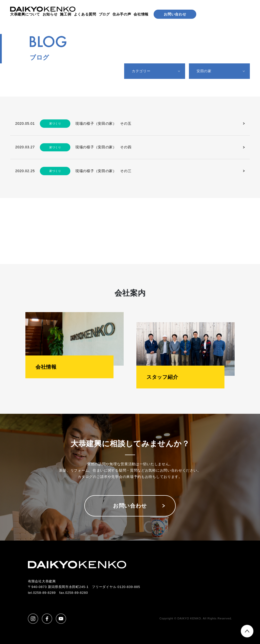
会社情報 (141, 14)
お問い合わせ (175, 14)
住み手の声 (122, 14)
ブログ (104, 14)
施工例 (66, 14)
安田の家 (204, 71)
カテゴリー (141, 71)
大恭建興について (25, 14)
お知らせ (50, 14)
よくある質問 (85, 14)
